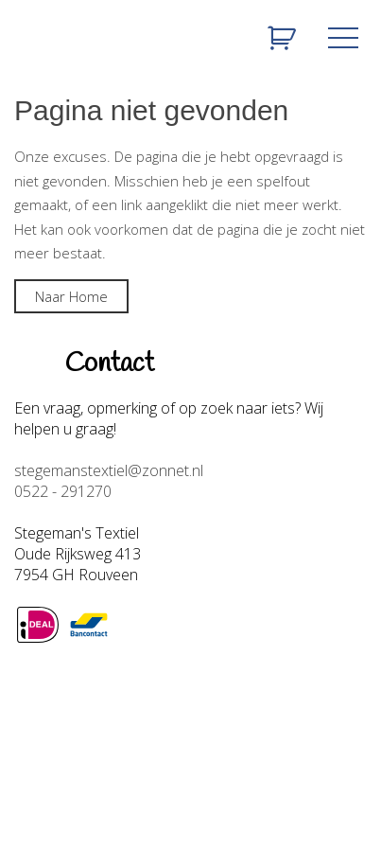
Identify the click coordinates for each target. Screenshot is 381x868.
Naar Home (71, 296)
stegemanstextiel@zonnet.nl (109, 470)
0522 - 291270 (63, 491)
